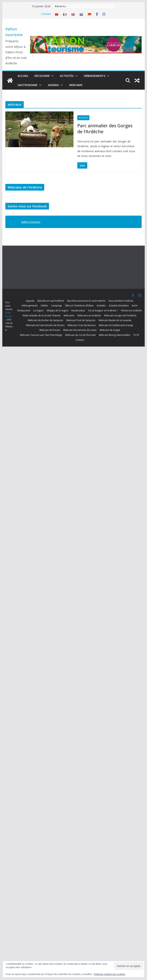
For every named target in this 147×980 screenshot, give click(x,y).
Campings (56, 306)
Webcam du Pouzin (50, 330)
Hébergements (95, 76)
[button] (52, 76)
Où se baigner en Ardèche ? (103, 311)
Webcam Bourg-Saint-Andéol (114, 335)
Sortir (135, 306)
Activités (67, 76)
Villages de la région (57, 311)
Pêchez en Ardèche (131, 311)
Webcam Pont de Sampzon (81, 320)
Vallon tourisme (31, 222)
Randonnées (78, 311)
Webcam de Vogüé (110, 330)
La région (38, 311)
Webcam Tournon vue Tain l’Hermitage (41, 335)
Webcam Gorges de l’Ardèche (120, 315)
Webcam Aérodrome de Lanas (80, 330)
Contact (46, 14)
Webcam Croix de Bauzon (82, 325)
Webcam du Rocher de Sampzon (45, 320)
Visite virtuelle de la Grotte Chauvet (42, 315)
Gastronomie (28, 85)
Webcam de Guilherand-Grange (116, 325)
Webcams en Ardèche (89, 315)
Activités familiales (119, 306)
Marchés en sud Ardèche (51, 301)
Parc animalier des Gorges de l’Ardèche (105, 128)
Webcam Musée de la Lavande (115, 320)
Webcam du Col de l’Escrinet (80, 335)
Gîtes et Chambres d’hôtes (79, 306)
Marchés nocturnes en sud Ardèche (86, 301)
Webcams (76, 85)
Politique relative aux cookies (109, 974)
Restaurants (24, 311)
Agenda (53, 85)
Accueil (23, 76)
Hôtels (44, 306)
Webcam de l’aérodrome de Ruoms (45, 325)
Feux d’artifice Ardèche (121, 301)
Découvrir (42, 76)
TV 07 (136, 335)
